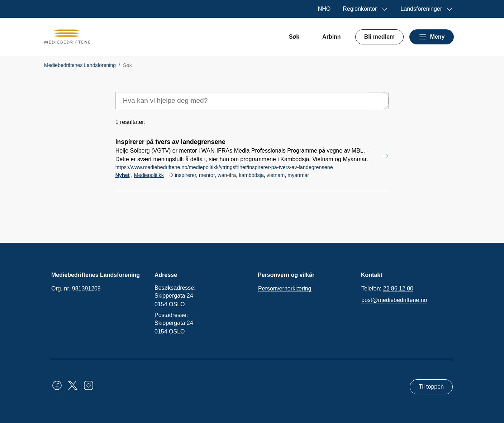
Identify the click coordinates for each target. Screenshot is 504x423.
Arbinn (332, 37)
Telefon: (387, 289)
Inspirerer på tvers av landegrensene (170, 142)
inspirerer (186, 175)
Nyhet (123, 175)
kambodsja (251, 175)
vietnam (276, 175)
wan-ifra (227, 175)
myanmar (298, 175)
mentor (207, 175)
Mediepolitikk (149, 175)
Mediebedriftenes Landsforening (80, 65)
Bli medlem (379, 37)
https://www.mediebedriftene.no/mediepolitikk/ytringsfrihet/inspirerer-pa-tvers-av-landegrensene (224, 167)
